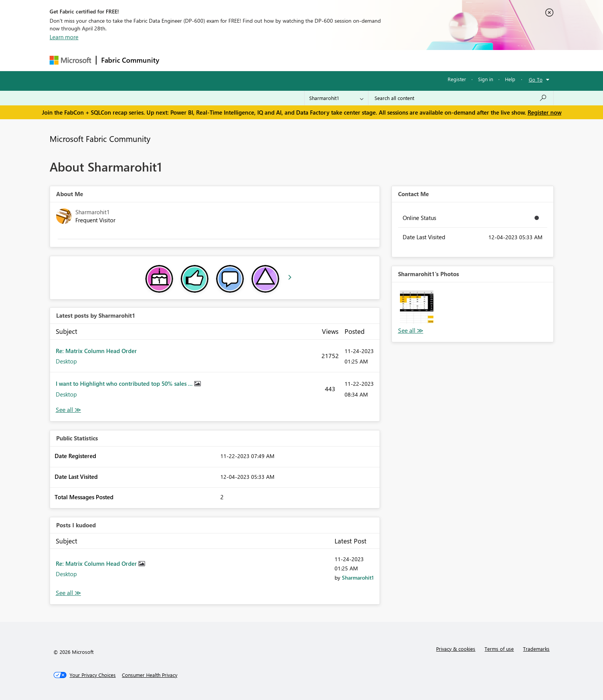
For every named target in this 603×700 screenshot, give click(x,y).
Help (510, 79)
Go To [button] (536, 79)
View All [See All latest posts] (68, 410)
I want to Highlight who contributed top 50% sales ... (125, 383)
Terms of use (499, 649)
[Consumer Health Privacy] (150, 675)
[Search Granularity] (336, 98)
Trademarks (536, 649)
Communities (276, 60)
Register (457, 79)
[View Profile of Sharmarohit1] (358, 577)
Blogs (311, 60)
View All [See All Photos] (411, 331)
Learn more (64, 37)
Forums (177, 60)
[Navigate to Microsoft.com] (70, 60)
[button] (417, 307)
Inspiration (211, 60)
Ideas (242, 60)
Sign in (486, 79)
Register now (545, 112)
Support (373, 60)
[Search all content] (461, 98)
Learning (340, 60)
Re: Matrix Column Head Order (96, 351)
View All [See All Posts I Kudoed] (68, 593)
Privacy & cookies (456, 649)
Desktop (66, 361)
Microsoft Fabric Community (100, 138)
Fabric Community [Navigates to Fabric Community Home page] (130, 60)
